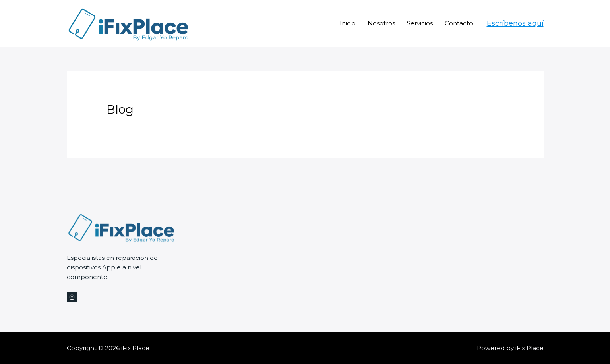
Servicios (420, 23)
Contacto (459, 23)
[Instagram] (72, 297)
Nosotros (381, 23)
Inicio (348, 23)
